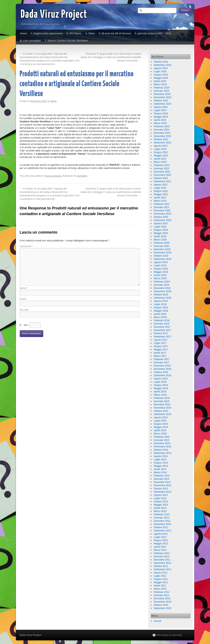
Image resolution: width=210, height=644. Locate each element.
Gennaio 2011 (161, 595)
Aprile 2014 (160, 469)
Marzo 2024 (160, 84)
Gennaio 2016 (161, 401)
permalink (82, 176)
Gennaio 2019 (161, 285)
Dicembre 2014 (162, 443)
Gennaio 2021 (161, 207)
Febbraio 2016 (162, 398)
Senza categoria (53, 176)
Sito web (24, 310)
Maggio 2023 (161, 117)
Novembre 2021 (162, 175)
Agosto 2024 (161, 68)
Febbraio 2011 (162, 592)
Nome (24, 288)
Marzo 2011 (160, 589)
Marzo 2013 (160, 511)
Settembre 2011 (162, 569)
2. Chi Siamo (74, 33)
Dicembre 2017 (162, 327)
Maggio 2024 (161, 78)
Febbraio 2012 (162, 553)
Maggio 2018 (161, 311)
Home (24, 33)
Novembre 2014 (162, 446)
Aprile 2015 (160, 430)
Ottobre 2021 (161, 178)
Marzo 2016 (160, 395)
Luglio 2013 (160, 498)
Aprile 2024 (160, 81)
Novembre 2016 (162, 369)
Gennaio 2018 (161, 324)
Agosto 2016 (161, 379)
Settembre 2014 (162, 453)
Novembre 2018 (162, 291)
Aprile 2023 (160, 120)
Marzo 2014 (160, 472)
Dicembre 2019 (162, 249)
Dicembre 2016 (162, 366)
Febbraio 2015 (162, 437)
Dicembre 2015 (162, 404)
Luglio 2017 (160, 343)
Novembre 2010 (162, 602)
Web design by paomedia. (169, 635)
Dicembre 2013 (162, 482)
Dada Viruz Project (54, 15)
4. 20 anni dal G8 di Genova (115, 33)
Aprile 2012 (160, 547)
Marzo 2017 (160, 356)
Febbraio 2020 (162, 243)
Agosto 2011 (161, 573)
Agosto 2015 (161, 417)
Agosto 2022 (161, 146)
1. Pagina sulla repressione (47, 33)
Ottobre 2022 (161, 139)
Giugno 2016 (161, 385)
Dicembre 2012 (162, 521)
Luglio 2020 (160, 227)
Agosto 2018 (161, 301)
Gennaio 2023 (161, 130)
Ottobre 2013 (161, 489)
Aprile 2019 (160, 275)
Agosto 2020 (161, 223)
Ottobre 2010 (161, 605)
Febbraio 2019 (162, 282)
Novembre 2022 (162, 136)
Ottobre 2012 (161, 527)
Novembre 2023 (162, 97)
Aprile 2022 (160, 159)
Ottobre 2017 (161, 333)
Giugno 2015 (161, 424)
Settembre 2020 (162, 220)
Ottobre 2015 (161, 411)
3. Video (90, 33)
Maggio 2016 (161, 388)
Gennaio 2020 (161, 246)
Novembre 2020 (162, 214)
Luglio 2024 (160, 71)
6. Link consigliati (30, 41)
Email (23, 299)
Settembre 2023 (162, 104)
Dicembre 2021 (162, 172)
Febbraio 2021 (162, 204)
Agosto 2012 (161, 534)
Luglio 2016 (160, 382)
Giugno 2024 (161, 75)
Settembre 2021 (162, 181)
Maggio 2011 (161, 582)
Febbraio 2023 (162, 126)
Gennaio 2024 (161, 91)
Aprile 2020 (160, 236)
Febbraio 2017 (162, 359)
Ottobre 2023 (161, 101)
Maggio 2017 (161, 349)
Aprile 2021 (160, 198)
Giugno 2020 (161, 230)
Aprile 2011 (160, 586)
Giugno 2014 (161, 463)
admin (54, 101)
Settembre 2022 (162, 143)
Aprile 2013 (160, 508)
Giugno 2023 (161, 113)
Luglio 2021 (160, 188)
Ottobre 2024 (161, 62)
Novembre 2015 (162, 408)
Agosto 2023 (161, 107)
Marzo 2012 (160, 550)
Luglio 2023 (160, 110)
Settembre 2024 (162, 65)
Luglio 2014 (160, 459)
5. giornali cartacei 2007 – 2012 (153, 33)
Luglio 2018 (160, 304)
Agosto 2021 (161, 185)
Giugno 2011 (161, 579)
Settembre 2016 (162, 375)
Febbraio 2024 (162, 88)
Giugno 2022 (161, 152)
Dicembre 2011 (162, 560)
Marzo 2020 (160, 240)
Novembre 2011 (162, 563)
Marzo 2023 (160, 123)
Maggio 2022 (161, 155)
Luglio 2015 (160, 421)
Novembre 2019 (162, 252)
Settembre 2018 (162, 298)
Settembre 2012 (162, 531)
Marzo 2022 (160, 162)
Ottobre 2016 (161, 372)
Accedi (157, 621)
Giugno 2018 (161, 307)
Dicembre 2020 (162, 210)
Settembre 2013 (162, 492)
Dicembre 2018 (162, 288)
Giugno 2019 (161, 269)
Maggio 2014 (161, 466)
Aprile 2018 (160, 314)
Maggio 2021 (161, 194)
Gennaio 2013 (161, 518)
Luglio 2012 (160, 537)
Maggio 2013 (161, 505)
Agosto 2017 (161, 340)
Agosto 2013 (161, 495)
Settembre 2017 (162, 337)
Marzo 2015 (160, 434)
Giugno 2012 (161, 540)
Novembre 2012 (162, 524)
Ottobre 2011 (161, 566)
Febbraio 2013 (162, 514)
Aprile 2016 (160, 392)
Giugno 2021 (161, 191)
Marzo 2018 (160, 317)
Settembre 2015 (162, 414)
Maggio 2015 (161, 427)
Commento (26, 246)
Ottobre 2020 (161, 217)
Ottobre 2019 (161, 256)
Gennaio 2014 (161, 479)
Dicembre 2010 (162, 598)
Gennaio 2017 (161, 362)
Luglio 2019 (160, 265)
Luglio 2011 (160, 576)
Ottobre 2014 (161, 450)
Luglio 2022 (160, 149)
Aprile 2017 (160, 353)
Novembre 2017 (162, 330)
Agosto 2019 (161, 262)
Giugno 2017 (161, 346)
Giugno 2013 (161, 501)
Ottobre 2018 (161, 295)
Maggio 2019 (161, 272)
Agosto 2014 (161, 456)
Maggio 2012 (161, 543)
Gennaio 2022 (161, 168)
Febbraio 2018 (162, 320)
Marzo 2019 (160, 278)
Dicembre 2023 (162, 94)
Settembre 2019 (162, 259)
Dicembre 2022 (162, 133)
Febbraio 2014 (162, 476)
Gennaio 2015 (161, 440)
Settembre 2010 (162, 608)
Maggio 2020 (161, 233)
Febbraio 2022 (162, 165)
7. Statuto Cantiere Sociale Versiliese (66, 41)
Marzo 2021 (160, 201)
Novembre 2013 (162, 485)
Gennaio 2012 (161, 556)
